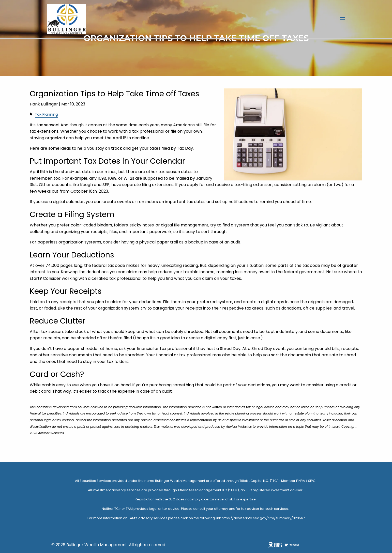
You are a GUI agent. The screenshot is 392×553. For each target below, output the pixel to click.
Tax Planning (46, 114)
